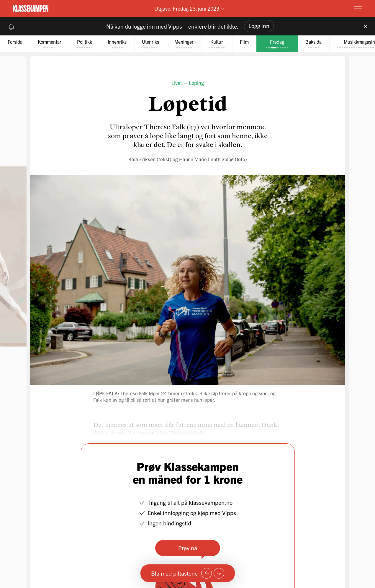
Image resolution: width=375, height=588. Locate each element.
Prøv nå (188, 548)
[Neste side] (219, 573)
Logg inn (259, 26)
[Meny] (358, 9)
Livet (177, 83)
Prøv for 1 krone (323, 8)
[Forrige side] (207, 573)
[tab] (15, 44)
